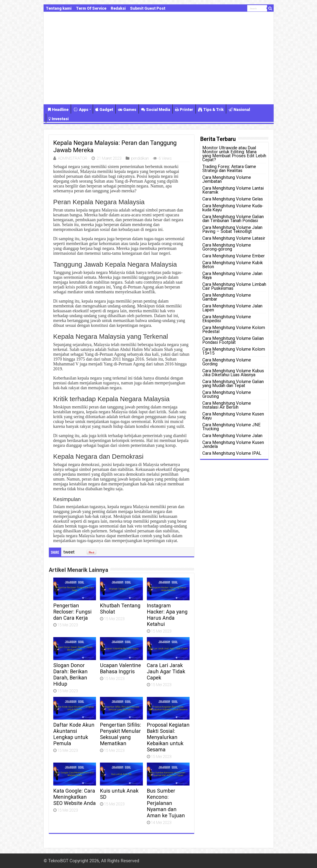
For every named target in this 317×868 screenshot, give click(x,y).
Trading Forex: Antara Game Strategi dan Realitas (229, 168)
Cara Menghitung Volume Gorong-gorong (227, 247)
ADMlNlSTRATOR (73, 158)
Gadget (104, 109)
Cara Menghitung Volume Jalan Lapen (232, 308)
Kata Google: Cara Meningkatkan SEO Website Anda (75, 797)
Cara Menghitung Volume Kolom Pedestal (234, 329)
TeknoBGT (58, 861)
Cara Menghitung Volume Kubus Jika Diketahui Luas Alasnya (233, 373)
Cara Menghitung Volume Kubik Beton (233, 265)
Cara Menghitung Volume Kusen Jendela (233, 444)
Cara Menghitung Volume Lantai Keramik (233, 190)
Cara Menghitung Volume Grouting (227, 394)
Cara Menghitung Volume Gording (227, 362)
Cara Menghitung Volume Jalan (232, 436)
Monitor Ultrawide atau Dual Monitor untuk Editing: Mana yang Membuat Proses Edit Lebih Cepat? (234, 154)
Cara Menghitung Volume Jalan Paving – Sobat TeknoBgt (232, 229)
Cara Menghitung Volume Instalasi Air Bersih (227, 405)
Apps (81, 109)
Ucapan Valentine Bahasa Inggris (120, 668)
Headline (58, 109)
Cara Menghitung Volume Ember (234, 256)
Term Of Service (91, 8)
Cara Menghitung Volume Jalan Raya (232, 275)
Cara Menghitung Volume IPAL (232, 453)
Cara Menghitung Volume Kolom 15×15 (234, 351)
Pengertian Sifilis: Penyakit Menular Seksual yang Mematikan (121, 734)
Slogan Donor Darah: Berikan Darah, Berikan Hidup (70, 675)
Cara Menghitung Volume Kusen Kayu (233, 416)
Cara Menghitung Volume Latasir (234, 238)
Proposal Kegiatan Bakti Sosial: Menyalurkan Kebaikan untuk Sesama (168, 737)
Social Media (156, 109)
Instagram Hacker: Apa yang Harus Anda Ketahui (167, 615)
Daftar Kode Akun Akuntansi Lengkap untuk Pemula (74, 734)
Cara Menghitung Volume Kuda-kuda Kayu (233, 208)
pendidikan (140, 158)
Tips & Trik (211, 109)
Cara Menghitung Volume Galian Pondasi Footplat (233, 340)
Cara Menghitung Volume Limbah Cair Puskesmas (234, 286)
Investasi (59, 119)
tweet (69, 552)
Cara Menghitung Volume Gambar (227, 297)
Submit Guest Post (148, 8)
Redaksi (118, 8)
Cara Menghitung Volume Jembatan (227, 179)
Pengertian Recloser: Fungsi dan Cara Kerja (72, 612)
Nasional (239, 109)
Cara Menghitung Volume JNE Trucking (231, 427)
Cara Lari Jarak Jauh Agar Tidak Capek (166, 672)
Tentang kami (59, 8)
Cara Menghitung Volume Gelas (233, 199)
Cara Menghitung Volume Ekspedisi (227, 319)
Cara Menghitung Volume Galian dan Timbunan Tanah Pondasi (233, 219)
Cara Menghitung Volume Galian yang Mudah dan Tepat (233, 383)
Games (127, 109)
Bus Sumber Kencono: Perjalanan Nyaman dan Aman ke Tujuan (166, 803)
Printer (184, 109)
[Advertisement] (159, 67)
